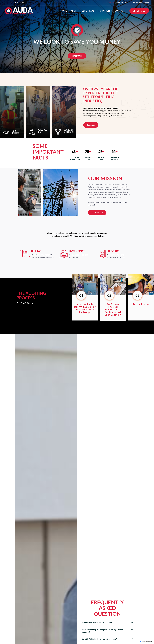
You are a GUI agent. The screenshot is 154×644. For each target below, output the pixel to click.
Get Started (77, 56)
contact (120, 11)
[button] (75, 11)
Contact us (91, 125)
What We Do (25, 303)
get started (97, 213)
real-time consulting (101, 11)
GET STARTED (139, 11)
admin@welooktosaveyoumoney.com (131, 3)
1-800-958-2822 (19, 3)
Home (64, 11)
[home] (19, 11)
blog (85, 11)
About (74, 11)
